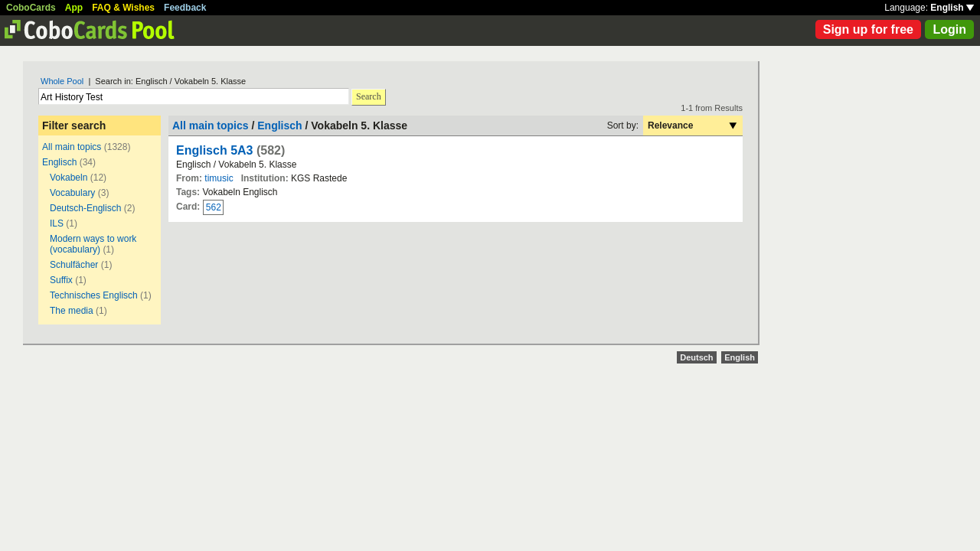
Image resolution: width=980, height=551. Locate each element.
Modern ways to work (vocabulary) (93, 244)
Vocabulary (72, 193)
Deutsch (696, 357)
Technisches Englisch (94, 295)
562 (214, 207)
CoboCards (31, 8)
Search (369, 96)
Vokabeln (69, 178)
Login (949, 29)
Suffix (61, 280)
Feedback (185, 8)
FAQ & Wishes (123, 8)
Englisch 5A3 (214, 150)
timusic (219, 178)
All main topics (72, 147)
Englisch (59, 162)
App (74, 8)
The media (72, 311)
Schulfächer (74, 265)
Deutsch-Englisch (85, 208)
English (952, 8)
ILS (58, 223)
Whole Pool (62, 81)
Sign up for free (868, 29)
